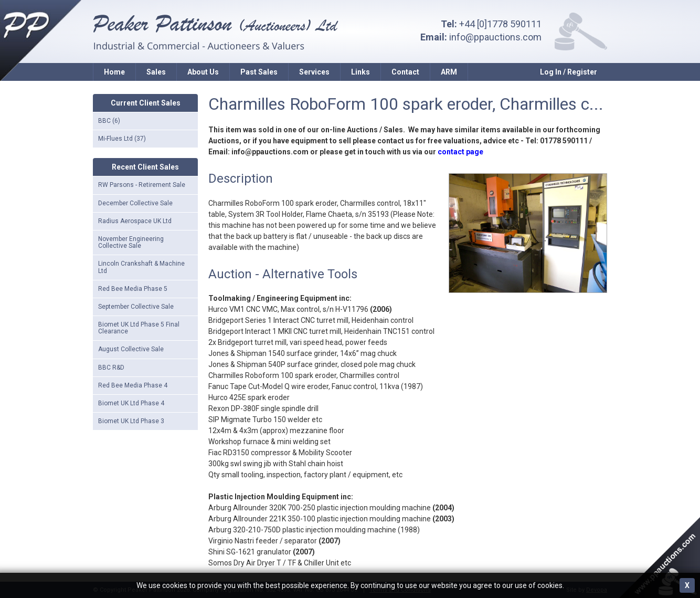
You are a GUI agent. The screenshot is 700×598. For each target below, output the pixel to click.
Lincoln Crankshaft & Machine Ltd (141, 267)
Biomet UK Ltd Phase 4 (131, 403)
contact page (460, 152)
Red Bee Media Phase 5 (133, 289)
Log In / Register (569, 72)
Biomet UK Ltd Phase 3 (131, 421)
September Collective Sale (136, 307)
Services (314, 72)
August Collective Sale (131, 349)
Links (360, 72)
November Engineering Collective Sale (131, 242)
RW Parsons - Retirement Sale (142, 185)
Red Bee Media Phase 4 (133, 385)
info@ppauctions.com (495, 37)
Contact (405, 72)
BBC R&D (111, 368)
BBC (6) (109, 121)
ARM (449, 72)
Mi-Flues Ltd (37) (122, 139)
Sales (156, 72)
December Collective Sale (135, 203)
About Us (203, 72)
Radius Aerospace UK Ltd (135, 221)
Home (114, 72)
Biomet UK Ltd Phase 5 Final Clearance (139, 328)
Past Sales (259, 72)
